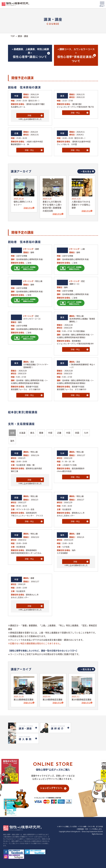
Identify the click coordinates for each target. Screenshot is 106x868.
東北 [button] (32, 433)
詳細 (29, 115)
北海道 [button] (22, 433)
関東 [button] (41, 433)
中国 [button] (68, 433)
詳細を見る (29, 208)
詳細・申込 (75, 113)
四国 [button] (77, 433)
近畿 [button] (59, 433)
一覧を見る (86, 171)
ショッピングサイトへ (51, 777)
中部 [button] (50, 433)
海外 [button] (12, 441)
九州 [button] (86, 433)
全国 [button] (12, 433)
